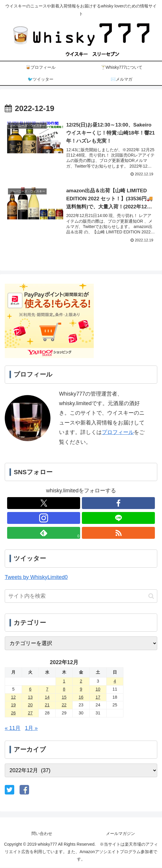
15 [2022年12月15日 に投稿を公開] (64, 697)
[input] (81, 596)
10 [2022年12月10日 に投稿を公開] (98, 689)
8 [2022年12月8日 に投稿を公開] (64, 689)
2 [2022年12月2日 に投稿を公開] (81, 681)
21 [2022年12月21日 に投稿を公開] (47, 705)
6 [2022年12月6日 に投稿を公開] (30, 689)
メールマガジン (120, 834)
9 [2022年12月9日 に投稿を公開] (81, 689)
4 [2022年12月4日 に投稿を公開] (115, 681)
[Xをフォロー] (44, 503)
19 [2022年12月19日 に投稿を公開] (13, 705)
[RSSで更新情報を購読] (119, 533)
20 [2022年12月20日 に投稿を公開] (30, 705)
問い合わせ (42, 834)
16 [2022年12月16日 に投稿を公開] (81, 697)
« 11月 (13, 728)
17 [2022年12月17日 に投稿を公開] (98, 697)
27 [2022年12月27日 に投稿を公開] (30, 713)
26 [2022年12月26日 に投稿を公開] (13, 713)
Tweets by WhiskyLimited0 (36, 577)
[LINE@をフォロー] (119, 518)
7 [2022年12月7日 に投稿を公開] (47, 689)
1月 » (31, 728)
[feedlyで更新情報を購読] (44, 533)
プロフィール (118, 433)
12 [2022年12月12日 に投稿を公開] (13, 697)
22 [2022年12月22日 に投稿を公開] (64, 705)
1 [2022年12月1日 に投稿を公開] (64, 681)
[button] (151, 596)
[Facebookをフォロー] (119, 503)
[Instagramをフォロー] (44, 518)
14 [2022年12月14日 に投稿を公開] (47, 697)
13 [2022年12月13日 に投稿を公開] (30, 697)
